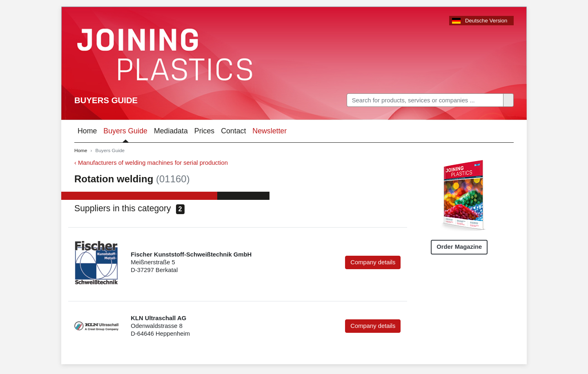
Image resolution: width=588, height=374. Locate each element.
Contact (233, 131)
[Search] (425, 100)
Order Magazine (459, 247)
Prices (204, 131)
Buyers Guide (106, 100)
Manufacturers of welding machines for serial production (153, 163)
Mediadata (171, 131)
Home (87, 131)
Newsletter (269, 131)
